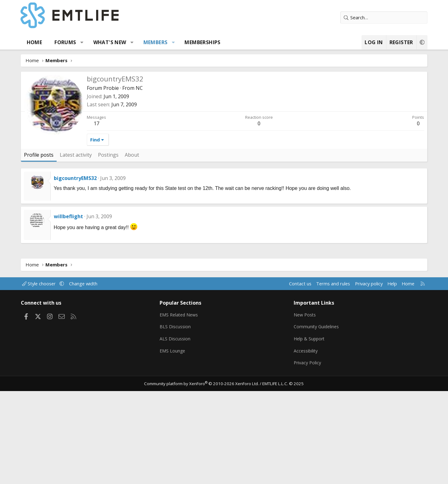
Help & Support (308, 339)
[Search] (378, 18)
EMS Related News (183, 314)
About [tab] (138, 155)
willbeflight (74, 216)
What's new (116, 42)
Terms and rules (322, 283)
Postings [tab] (114, 155)
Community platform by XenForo (203, 383)
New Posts (303, 314)
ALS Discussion (178, 339)
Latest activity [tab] (82, 155)
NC (145, 88)
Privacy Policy (306, 363)
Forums (71, 42)
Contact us (289, 283)
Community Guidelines (315, 326)
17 (102, 123)
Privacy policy (359, 283)
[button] (88, 42)
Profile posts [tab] (45, 155)
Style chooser (47, 283)
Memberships (209, 42)
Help (384, 283)
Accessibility (304, 351)
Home (40, 42)
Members (161, 42)
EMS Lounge (175, 351)
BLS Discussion (178, 326)
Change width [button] (92, 283)
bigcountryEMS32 (81, 178)
